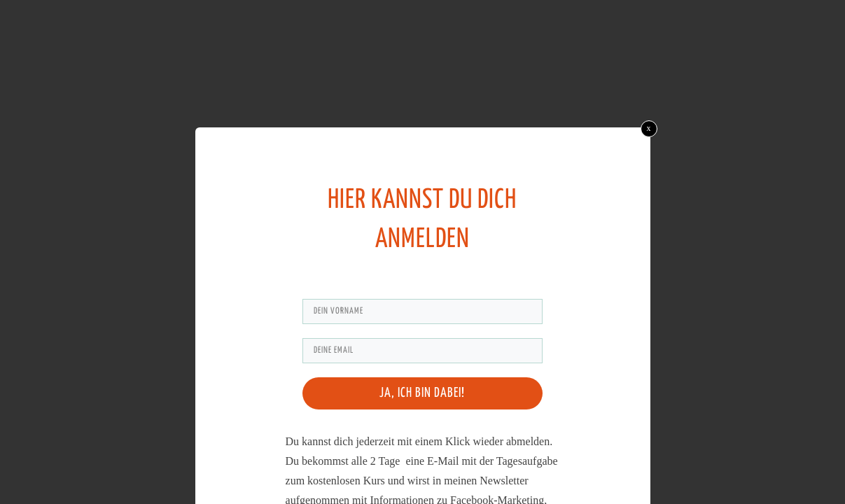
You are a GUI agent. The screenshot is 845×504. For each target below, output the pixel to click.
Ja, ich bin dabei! (422, 393)
